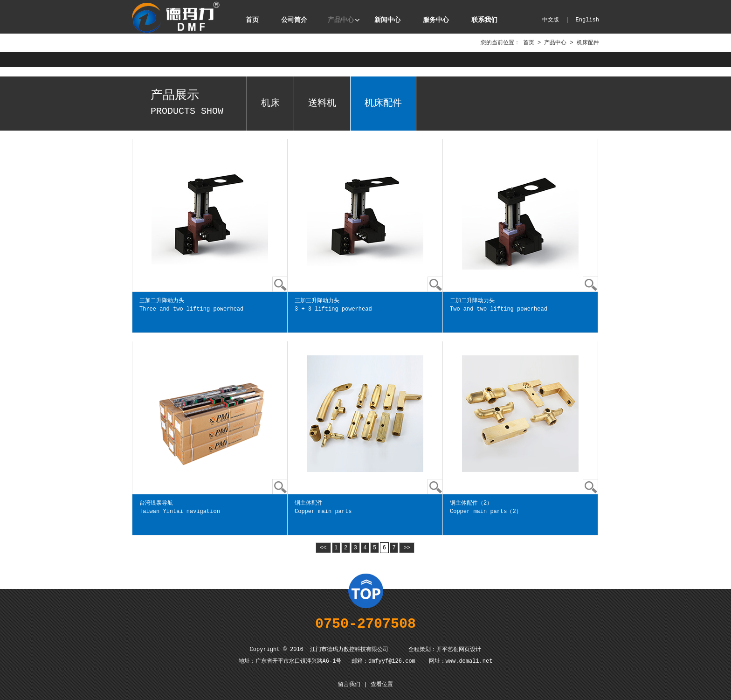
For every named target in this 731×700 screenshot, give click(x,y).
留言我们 (349, 685)
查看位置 (382, 685)
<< (323, 548)
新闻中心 (387, 20)
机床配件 (383, 103)
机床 (270, 103)
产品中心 (341, 20)
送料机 (322, 103)
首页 (252, 20)
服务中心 (436, 20)
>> (407, 548)
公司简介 (294, 20)
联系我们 (484, 20)
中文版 (551, 20)
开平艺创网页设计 (459, 650)
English (587, 20)
